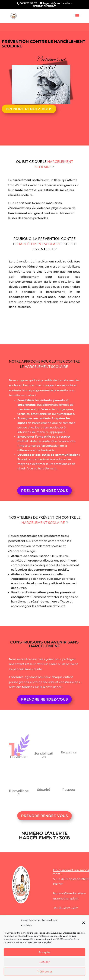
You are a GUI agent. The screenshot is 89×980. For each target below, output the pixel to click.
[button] (84, 937)
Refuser (44, 976)
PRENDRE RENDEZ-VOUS (29, 109)
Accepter (45, 966)
